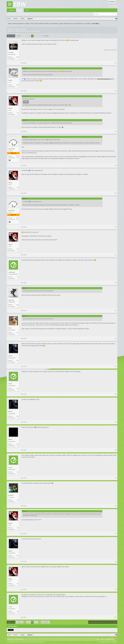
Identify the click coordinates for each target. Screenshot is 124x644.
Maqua (10, 108)
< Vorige (18, 36)
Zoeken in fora (14, 14)
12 (42, 36)
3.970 (17, 57)
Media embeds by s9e (39, 642)
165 (18, 500)
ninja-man (11, 300)
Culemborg (12, 272)
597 (18, 113)
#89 (116, 311)
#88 (116, 283)
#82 (116, 91)
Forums (20, 10)
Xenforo (22, 639)
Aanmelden (112, 2)
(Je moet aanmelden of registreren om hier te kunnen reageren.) (103, 622)
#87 (116, 255)
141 (18, 277)
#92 (116, 394)
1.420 (17, 305)
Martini (10, 80)
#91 (116, 366)
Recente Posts (25, 14)
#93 (116, 422)
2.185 (17, 444)
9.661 (17, 156)
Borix (10, 328)
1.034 (17, 85)
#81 (116, 63)
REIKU (10, 356)
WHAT (10, 439)
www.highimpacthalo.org (104, 79)
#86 (116, 227)
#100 (115, 617)
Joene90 (11, 52)
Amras (10, 384)
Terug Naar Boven (109, 639)
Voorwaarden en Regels (104, 642)
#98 (116, 562)
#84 (116, 165)
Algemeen (18, 31)
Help (98, 639)
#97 (116, 534)
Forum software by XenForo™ (20, 642)
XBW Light (11, 639)
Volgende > (47, 36)
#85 (116, 193)
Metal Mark (12, 149)
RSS (116, 639)
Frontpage (12, 10)
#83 (116, 131)
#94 (116, 450)
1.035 (17, 360)
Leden (27, 10)
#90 (116, 338)
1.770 (17, 333)
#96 (116, 506)
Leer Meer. (96, 23)
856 (18, 388)
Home (102, 639)
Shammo (11, 495)
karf (30, 31)
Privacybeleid (114, 642)
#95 (116, 478)
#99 (116, 589)
